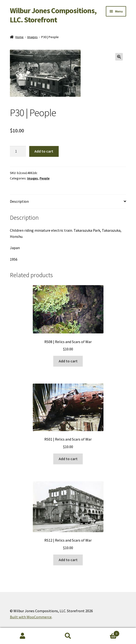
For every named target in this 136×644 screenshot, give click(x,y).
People (45, 178)
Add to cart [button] (68, 361)
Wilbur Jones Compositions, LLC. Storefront (53, 15)
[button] (119, 57)
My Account (23, 636)
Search (68, 636)
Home (19, 37)
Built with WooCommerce (31, 617)
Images (33, 37)
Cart (105, 633)
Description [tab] (19, 201)
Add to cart (44, 151)
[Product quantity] (18, 151)
